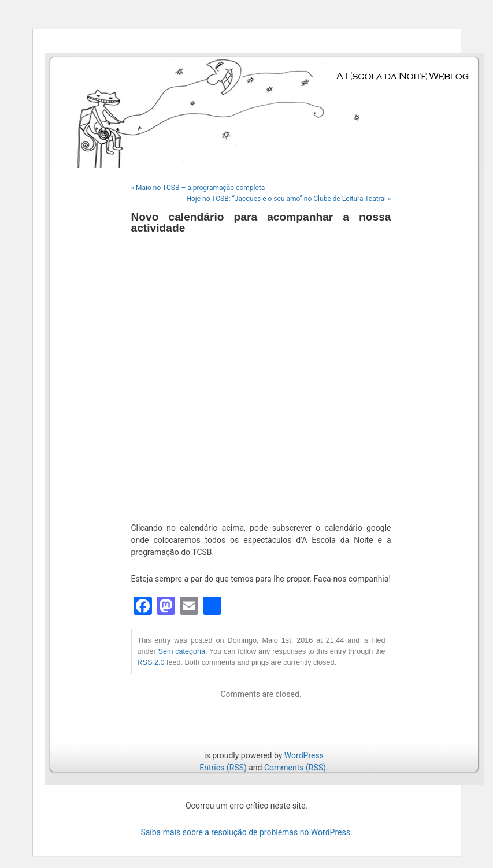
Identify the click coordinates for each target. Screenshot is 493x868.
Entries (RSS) (223, 768)
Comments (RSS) (295, 768)
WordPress (304, 755)
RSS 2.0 (151, 662)
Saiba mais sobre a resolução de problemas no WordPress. (246, 832)
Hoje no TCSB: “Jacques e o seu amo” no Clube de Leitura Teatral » (288, 199)
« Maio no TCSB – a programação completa (198, 188)
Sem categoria (182, 651)
